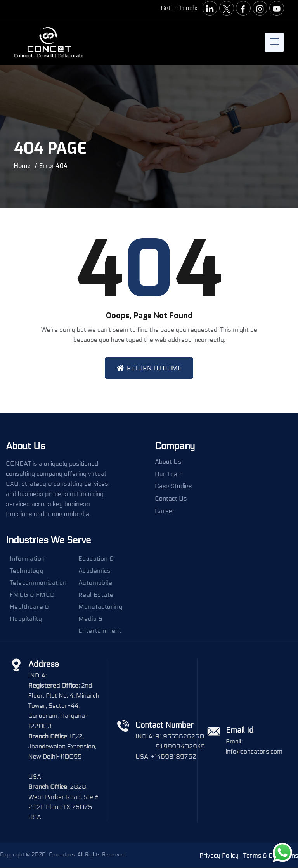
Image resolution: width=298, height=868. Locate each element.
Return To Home (149, 368)
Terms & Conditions (270, 856)
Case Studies (174, 487)
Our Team (169, 474)
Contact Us (171, 499)
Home (22, 166)
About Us (168, 462)
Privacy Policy (218, 856)
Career (165, 511)
